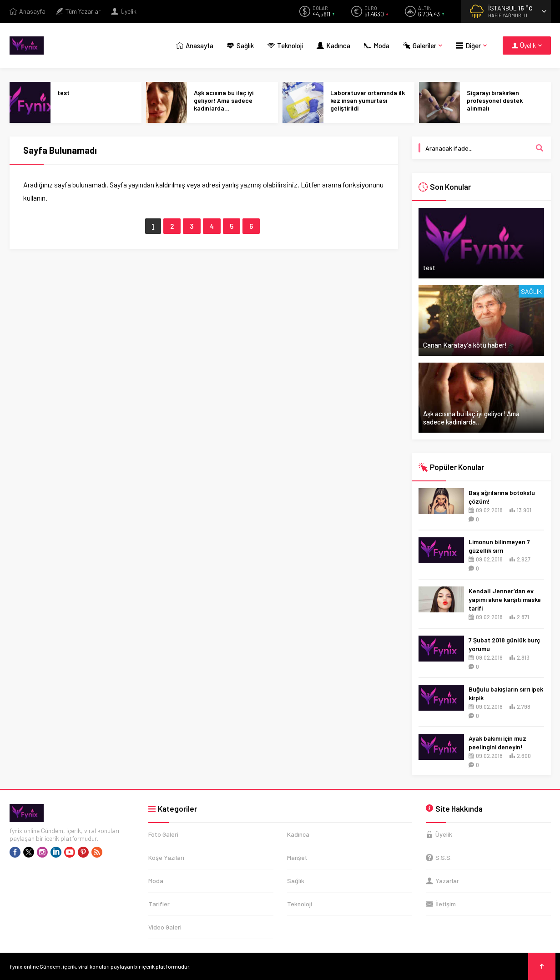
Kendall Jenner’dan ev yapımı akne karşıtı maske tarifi (505, 599)
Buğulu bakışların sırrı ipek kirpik (506, 693)
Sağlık (531, 291)
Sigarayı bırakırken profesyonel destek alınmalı (495, 100)
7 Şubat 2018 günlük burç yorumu (504, 644)
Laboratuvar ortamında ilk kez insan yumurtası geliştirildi (368, 100)
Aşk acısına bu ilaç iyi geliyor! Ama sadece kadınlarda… (224, 100)
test (63, 93)
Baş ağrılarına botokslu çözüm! (502, 497)
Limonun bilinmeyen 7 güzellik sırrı (499, 546)
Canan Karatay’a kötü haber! (465, 345)
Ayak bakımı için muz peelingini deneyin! (497, 743)
